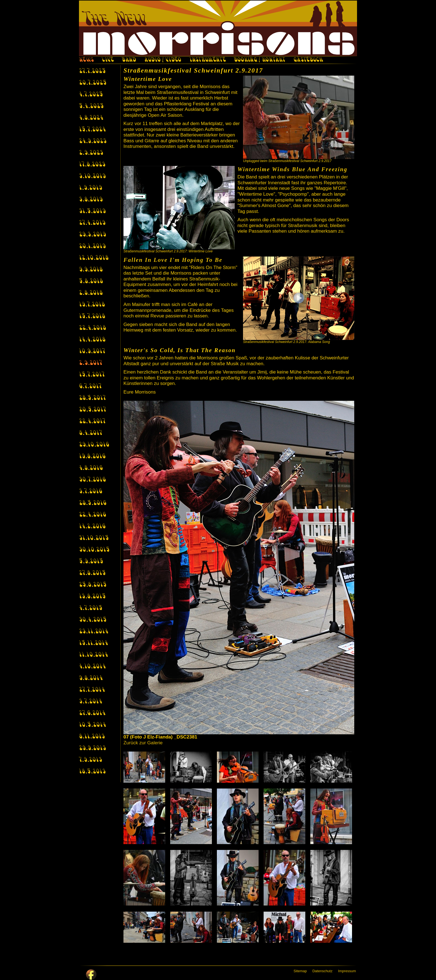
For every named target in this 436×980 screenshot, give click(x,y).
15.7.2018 (92, 317)
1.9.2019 (91, 188)
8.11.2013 (92, 737)
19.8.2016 (92, 457)
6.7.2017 (90, 387)
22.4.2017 (92, 422)
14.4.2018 (92, 340)
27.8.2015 (92, 573)
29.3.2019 (92, 235)
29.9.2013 (92, 748)
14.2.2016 (92, 527)
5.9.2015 (91, 562)
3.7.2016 (91, 492)
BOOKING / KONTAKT (260, 60)
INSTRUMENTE (207, 60)
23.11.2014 (94, 632)
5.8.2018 (91, 282)
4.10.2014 (92, 667)
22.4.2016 (92, 515)
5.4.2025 (91, 106)
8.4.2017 (91, 433)
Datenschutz (322, 971)
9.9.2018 (91, 270)
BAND (129, 60)
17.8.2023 (92, 165)
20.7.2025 (93, 83)
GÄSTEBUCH (308, 60)
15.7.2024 (92, 130)
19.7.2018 (92, 305)
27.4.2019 (92, 223)
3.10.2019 (92, 176)
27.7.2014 (92, 690)
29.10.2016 (94, 445)
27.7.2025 (92, 71)
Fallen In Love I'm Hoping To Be (173, 260)
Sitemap (300, 971)
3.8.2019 (91, 200)
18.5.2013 (92, 772)
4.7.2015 (91, 608)
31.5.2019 (92, 212)
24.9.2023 (93, 141)
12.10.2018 (94, 258)
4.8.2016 (91, 468)
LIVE (108, 60)
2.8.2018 (91, 293)
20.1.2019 (92, 247)
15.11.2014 (93, 643)
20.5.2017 (92, 410)
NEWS (86, 60)
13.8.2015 (92, 597)
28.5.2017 (92, 398)
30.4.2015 (93, 620)
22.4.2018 (92, 328)
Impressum (347, 971)
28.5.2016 (93, 503)
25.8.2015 (93, 585)
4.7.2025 (91, 95)
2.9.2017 (91, 363)
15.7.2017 (92, 375)
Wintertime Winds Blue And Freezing (292, 169)
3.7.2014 (91, 702)
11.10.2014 (93, 655)
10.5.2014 (92, 725)
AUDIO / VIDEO (163, 60)
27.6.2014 (92, 713)
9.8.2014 (91, 678)
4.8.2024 (91, 118)
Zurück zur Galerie (143, 743)
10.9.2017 (92, 352)
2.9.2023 (91, 153)
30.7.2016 (92, 480)
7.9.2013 (91, 760)
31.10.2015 (94, 538)
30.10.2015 (94, 550)
